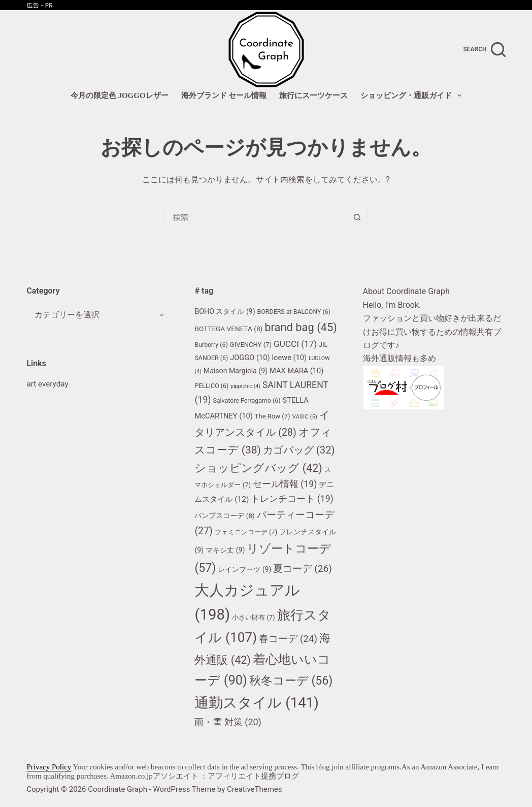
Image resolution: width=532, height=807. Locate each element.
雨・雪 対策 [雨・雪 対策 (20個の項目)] (228, 722)
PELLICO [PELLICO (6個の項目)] (211, 386)
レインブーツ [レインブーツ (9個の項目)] (244, 569)
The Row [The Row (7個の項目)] (273, 416)
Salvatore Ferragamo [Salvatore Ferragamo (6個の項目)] (246, 400)
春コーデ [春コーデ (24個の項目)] (288, 639)
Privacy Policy (49, 767)
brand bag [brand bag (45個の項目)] (301, 327)
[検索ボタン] (357, 217)
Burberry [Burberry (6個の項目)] (211, 345)
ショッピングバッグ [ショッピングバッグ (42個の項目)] (258, 468)
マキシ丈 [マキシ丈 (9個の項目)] (225, 550)
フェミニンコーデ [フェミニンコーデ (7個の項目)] (246, 532)
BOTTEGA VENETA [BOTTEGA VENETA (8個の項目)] (228, 329)
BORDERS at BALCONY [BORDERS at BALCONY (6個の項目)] (294, 312)
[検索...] (256, 217)
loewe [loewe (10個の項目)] (289, 358)
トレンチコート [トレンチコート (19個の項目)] (292, 499)
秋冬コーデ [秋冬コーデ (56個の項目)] (291, 681)
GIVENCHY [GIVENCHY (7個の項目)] (251, 345)
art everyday (48, 384)
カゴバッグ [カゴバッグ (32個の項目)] (299, 450)
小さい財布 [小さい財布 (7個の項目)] (254, 617)
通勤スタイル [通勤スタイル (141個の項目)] (256, 703)
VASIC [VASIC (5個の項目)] (305, 416)
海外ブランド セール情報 (224, 95)
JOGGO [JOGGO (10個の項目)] (250, 358)
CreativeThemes (255, 789)
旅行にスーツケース (313, 95)
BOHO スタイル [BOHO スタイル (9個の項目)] (225, 311)
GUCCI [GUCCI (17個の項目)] (295, 344)
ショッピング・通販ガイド (413, 95)
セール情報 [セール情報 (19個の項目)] (285, 484)
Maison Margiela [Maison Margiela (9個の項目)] (236, 371)
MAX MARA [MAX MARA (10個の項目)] (296, 371)
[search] (485, 50)
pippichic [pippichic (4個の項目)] (245, 386)
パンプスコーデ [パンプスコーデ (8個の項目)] (224, 515)
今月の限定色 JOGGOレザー (120, 95)
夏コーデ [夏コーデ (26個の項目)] (303, 569)
